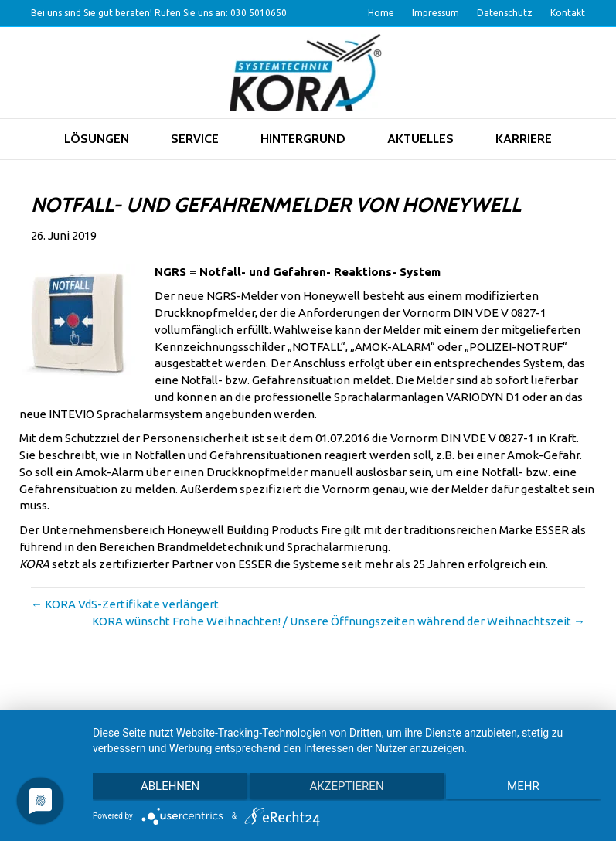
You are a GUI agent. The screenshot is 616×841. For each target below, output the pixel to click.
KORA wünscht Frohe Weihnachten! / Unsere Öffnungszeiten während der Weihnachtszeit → (339, 621)
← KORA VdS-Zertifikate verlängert (125, 604)
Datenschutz (505, 13)
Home (381, 13)
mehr (525, 788)
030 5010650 (259, 13)
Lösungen (97, 139)
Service (195, 139)
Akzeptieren (346, 788)
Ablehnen (168, 788)
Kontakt (568, 13)
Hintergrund (303, 139)
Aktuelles (420, 139)
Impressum (436, 13)
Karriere (524, 139)
